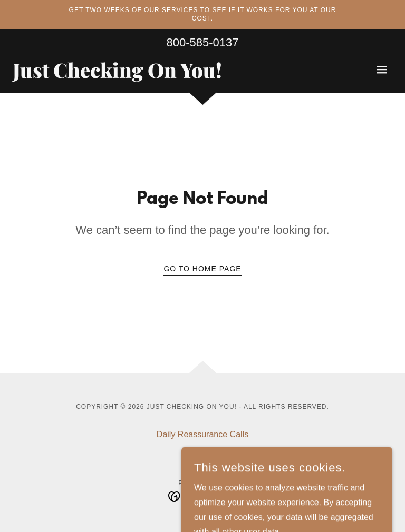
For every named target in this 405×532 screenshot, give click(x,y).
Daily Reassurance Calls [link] (202, 434)
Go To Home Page (202, 269)
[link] (117, 75)
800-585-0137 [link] (202, 42)
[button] (382, 70)
